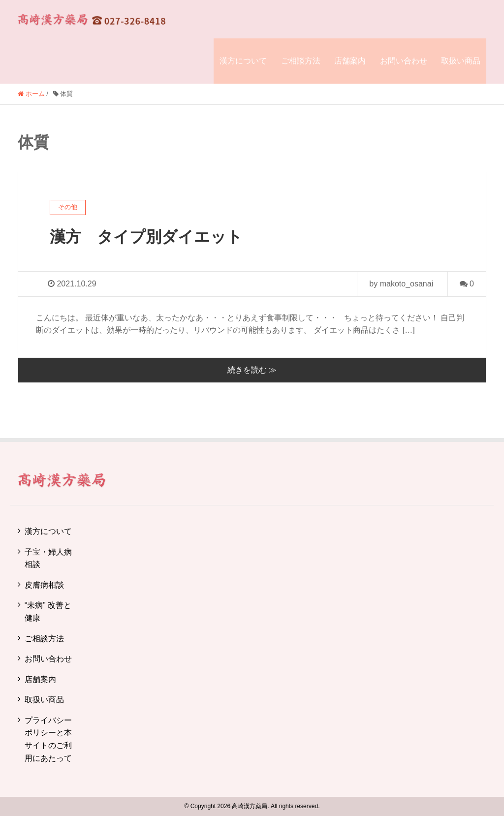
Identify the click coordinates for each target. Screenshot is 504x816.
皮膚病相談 (44, 585)
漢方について (243, 61)
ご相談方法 (301, 61)
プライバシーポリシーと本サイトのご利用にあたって (48, 739)
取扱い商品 (461, 61)
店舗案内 (350, 61)
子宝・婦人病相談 (48, 558)
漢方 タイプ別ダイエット (146, 237)
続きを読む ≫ (252, 370)
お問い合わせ (404, 61)
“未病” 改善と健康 (48, 612)
